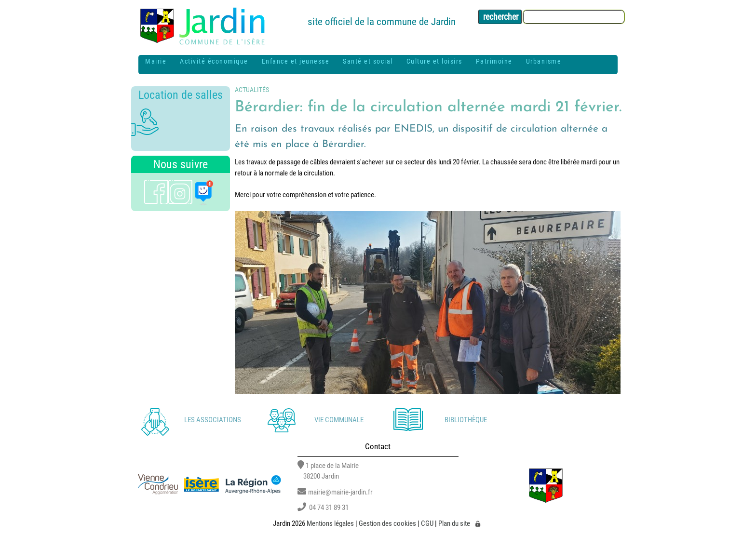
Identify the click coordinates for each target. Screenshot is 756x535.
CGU (427, 523)
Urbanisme (544, 61)
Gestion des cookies (387, 523)
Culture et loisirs (434, 61)
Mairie (156, 61)
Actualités (252, 90)
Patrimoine (494, 61)
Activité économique (214, 61)
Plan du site (454, 523)
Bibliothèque (466, 420)
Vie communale (339, 420)
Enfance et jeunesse (296, 61)
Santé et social (368, 61)
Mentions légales (330, 523)
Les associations (213, 420)
